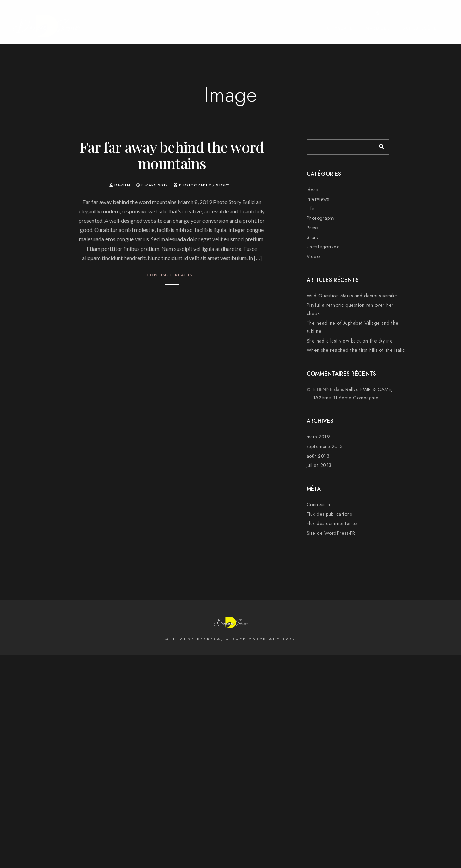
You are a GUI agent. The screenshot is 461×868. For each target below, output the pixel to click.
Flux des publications (329, 514)
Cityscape (340, 28)
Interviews (318, 199)
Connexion (318, 505)
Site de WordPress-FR (331, 533)
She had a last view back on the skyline (350, 341)
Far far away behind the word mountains (172, 155)
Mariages (378, 28)
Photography (195, 185)
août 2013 (318, 456)
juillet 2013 (319, 465)
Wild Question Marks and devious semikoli (353, 296)
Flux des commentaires (332, 524)
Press (312, 228)
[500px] (377, 14)
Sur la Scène (420, 28)
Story (223, 185)
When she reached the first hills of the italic (356, 350)
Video (313, 257)
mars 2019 (318, 437)
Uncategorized (323, 247)
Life (311, 209)
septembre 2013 (325, 446)
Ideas (312, 190)
